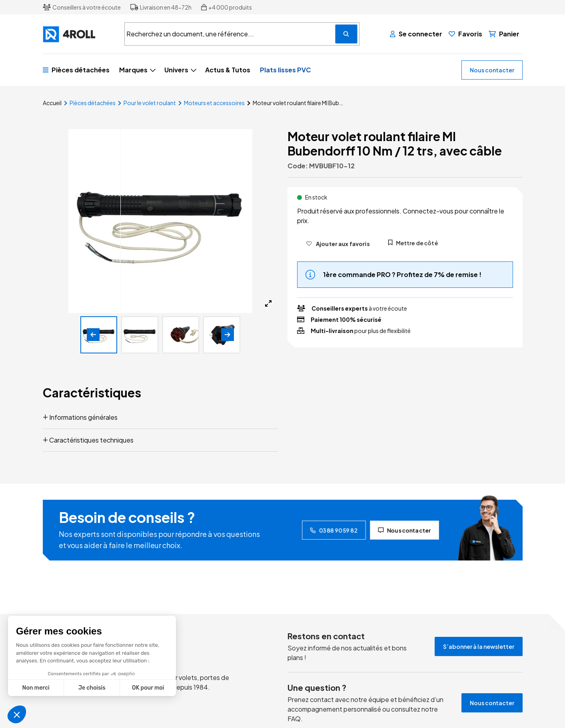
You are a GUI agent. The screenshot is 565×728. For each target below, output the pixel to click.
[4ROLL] (79, 34)
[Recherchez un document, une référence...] (346, 34)
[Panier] (504, 34)
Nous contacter (492, 70)
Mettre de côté (413, 243)
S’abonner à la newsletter (479, 646)
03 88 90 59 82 (334, 530)
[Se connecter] (416, 34)
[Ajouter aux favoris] (338, 243)
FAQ (294, 719)
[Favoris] (465, 34)
